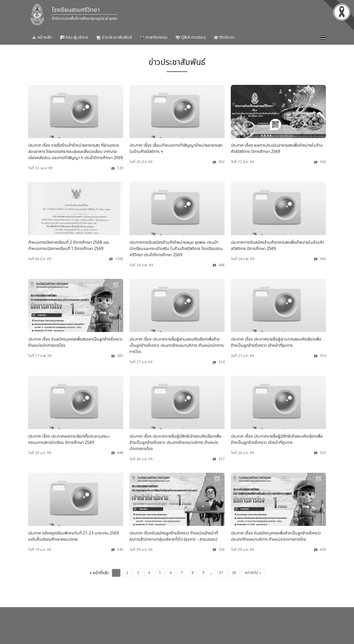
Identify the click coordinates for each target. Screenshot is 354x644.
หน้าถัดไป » (253, 573)
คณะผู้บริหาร (74, 37)
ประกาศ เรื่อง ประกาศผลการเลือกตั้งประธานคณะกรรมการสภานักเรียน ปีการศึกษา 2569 (69, 439)
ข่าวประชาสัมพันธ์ (114, 37)
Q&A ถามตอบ (191, 37)
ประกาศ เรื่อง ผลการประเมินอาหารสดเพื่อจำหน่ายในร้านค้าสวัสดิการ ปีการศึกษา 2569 (277, 148)
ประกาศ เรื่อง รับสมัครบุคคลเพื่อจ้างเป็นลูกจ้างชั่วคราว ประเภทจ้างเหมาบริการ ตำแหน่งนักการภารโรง (276, 536)
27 (221, 573)
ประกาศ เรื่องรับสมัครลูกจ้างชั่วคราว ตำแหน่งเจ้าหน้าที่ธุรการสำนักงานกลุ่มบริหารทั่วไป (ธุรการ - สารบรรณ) (174, 536)
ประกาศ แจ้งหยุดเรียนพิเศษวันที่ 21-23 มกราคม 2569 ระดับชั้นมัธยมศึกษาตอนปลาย (74, 536)
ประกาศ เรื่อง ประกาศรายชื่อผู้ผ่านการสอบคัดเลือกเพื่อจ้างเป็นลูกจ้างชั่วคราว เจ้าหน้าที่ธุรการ (276, 342)
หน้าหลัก (42, 37)
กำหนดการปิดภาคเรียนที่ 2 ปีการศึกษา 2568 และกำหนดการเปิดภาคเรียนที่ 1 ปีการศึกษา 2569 (69, 246)
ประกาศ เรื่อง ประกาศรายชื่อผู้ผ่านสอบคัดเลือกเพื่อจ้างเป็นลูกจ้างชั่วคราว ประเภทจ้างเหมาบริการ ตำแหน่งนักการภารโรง (177, 345)
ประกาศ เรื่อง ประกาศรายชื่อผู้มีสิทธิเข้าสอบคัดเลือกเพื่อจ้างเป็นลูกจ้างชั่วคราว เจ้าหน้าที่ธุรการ (277, 439)
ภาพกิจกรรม (154, 37)
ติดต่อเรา (224, 37)
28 (234, 573)
